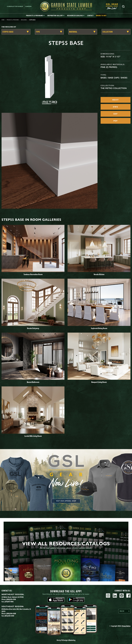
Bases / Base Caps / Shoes (114, 78)
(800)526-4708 (11, 599)
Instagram (108, 596)
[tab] (35, 16)
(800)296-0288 (11, 613)
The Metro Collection (114, 88)
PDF (116, 121)
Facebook (128, 596)
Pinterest (122, 596)
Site (66, 640)
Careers (28, 6)
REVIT (116, 100)
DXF (116, 114)
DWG (115, 107)
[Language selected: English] (124, 611)
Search (123, 6)
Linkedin (115, 596)
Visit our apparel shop (66, 501)
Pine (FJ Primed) (109, 67)
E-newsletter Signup (15, 6)
